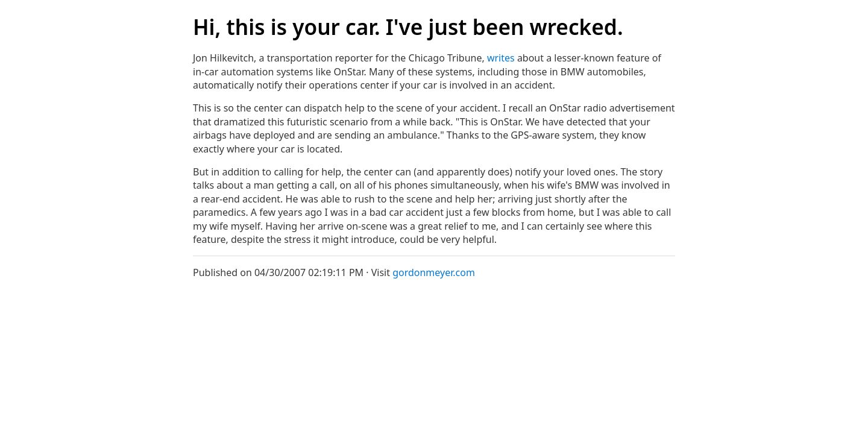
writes (501, 58)
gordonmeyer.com (434, 272)
